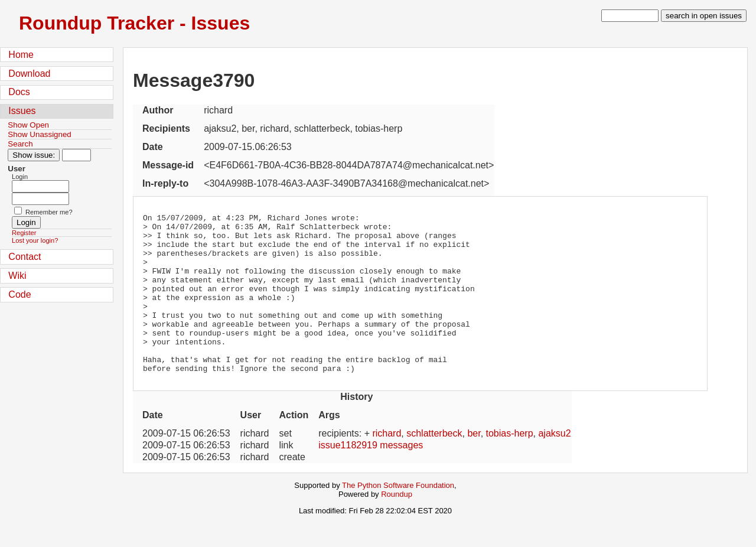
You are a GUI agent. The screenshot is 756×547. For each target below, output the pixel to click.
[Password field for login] (40, 199)
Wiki (17, 276)
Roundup (397, 526)
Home (21, 55)
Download (29, 74)
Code (19, 294)
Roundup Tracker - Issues (134, 23)
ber (474, 465)
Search (20, 144)
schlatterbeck (434, 465)
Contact (25, 257)
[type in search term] (630, 16)
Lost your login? (35, 240)
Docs (19, 92)
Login (20, 177)
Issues (22, 111)
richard (387, 465)
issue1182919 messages (371, 477)
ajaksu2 (554, 465)
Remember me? (49, 212)
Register (24, 233)
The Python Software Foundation (398, 517)
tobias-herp (510, 465)
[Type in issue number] (76, 155)
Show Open (28, 125)
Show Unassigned (39, 134)
